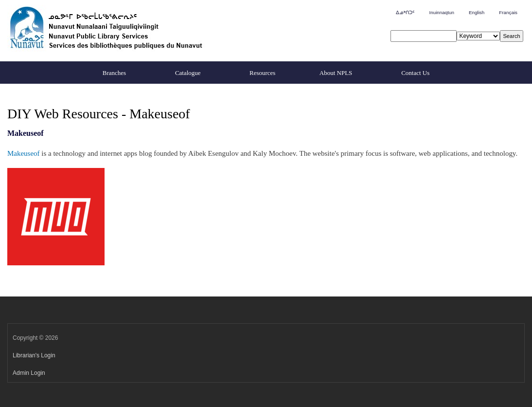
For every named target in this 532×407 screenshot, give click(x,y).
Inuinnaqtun (441, 12)
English (477, 12)
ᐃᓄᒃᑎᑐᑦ (405, 12)
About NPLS (336, 73)
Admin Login (29, 373)
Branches (114, 73)
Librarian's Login (34, 355)
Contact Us (415, 73)
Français (508, 12)
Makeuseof (24, 153)
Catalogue (188, 73)
